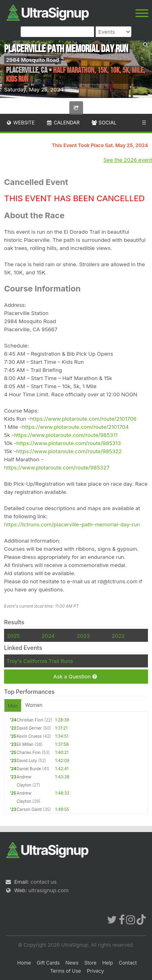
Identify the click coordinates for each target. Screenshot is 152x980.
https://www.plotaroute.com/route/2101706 (83, 419)
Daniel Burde (29, 769)
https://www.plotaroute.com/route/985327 (57, 467)
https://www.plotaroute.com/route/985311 (65, 435)
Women (34, 705)
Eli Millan (25, 744)
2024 (48, 636)
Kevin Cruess (29, 736)
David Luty (27, 761)
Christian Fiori (30, 720)
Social (104, 123)
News (72, 963)
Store (90, 963)
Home (24, 963)
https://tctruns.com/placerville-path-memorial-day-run (72, 524)
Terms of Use (66, 971)
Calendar (63, 123)
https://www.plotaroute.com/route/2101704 (75, 427)
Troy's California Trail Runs (40, 661)
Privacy (95, 971)
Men (13, 706)
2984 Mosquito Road (33, 60)
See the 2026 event (128, 160)
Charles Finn (29, 752)
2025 (13, 636)
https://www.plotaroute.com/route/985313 (69, 443)
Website (20, 123)
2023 (83, 636)
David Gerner (29, 728)
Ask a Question (75, 677)
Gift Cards (48, 963)
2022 (118, 636)
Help (107, 963)
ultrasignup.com (48, 890)
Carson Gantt (29, 809)
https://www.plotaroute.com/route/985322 (69, 451)
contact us (43, 882)
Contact (128, 963)
